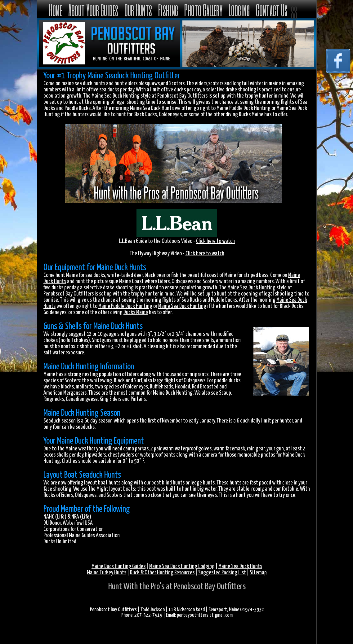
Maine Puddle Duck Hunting (125, 306)
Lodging (239, 10)
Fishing (168, 10)
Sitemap (258, 573)
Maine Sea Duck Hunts (240, 566)
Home (56, 10)
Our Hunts (138, 10)
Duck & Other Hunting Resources (162, 573)
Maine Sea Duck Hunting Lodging (182, 566)
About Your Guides (93, 10)
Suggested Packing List (222, 573)
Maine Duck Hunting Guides (118, 566)
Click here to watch (215, 241)
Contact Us (272, 10)
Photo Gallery (203, 10)
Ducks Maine (136, 312)
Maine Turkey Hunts (107, 573)
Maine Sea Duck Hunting (251, 288)
